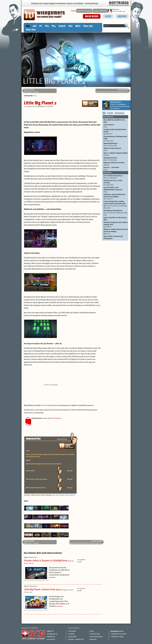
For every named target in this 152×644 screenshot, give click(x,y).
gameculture (73, 637)
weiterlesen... (53, 577)
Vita (70, 26)
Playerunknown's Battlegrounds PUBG (116, 139)
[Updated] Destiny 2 (116, 145)
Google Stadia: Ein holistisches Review (116, 132)
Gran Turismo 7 (116, 126)
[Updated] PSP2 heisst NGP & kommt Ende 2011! (112, 91)
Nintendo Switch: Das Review (116, 164)
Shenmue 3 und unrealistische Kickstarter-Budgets (116, 197)
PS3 (47, 26)
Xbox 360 (88, 26)
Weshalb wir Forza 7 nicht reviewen (116, 183)
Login (123, 11)
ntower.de (93, 639)
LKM (36, 106)
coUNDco (72, 634)
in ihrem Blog (46, 405)
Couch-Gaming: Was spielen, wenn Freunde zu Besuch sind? (116, 205)
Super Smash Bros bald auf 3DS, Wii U (115, 219)
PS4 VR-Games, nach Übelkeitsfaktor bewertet (116, 190)
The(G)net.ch (51, 637)
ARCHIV (122, 16)
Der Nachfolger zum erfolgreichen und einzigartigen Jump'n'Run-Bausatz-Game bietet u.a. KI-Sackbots (60, 601)
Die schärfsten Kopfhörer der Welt (114, 121)
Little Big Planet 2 (40, 103)
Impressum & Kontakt (84, 11)
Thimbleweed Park (116, 159)
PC (41, 26)
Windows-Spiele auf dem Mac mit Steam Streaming (116, 231)
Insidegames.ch (52, 634)
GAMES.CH (51, 631)
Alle (28, 26)
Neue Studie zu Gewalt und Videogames (113, 237)
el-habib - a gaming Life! (76, 639)
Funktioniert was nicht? (119, 634)
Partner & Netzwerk (100, 11)
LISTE (108, 16)
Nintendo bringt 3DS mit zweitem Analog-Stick (116, 225)
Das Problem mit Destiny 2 (116, 177)
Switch (62, 26)
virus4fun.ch (51, 639)
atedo (92, 631)
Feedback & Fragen (117, 637)
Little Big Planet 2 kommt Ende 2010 (42, 589)
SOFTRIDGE (72, 631)
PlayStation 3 (58, 418)
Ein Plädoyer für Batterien (116, 213)
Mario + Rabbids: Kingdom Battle (116, 154)
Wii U (78, 26)
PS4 (54, 26)
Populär (110, 113)
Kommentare (119, 113)
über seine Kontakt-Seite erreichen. (64, 495)
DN (81, 562)
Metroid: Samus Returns (116, 149)
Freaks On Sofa (95, 634)
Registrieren (115, 11)
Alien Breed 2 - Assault (31, 91)
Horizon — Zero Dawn (116, 168)
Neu (104, 113)
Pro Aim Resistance (96, 637)
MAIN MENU (92, 16)
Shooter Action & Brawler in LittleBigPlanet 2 (47, 561)
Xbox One (31, 30)
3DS (35, 26)
